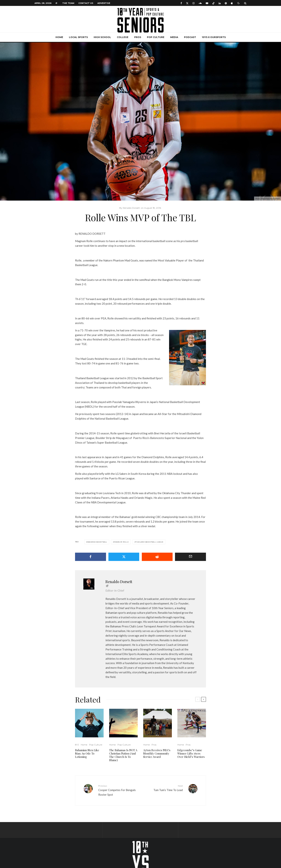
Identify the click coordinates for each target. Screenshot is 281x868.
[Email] (190, 557)
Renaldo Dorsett (119, 582)
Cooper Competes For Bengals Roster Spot (118, 790)
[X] (187, 3)
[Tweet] (124, 557)
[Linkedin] (220, 3)
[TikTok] (213, 3)
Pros (138, 37)
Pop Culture (156, 37)
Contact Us (86, 3)
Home (59, 37)
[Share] (91, 557)
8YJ (77, 745)
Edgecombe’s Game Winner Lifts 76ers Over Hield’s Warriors (191, 753)
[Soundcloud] (200, 3)
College (123, 37)
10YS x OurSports (214, 37)
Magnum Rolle (121, 542)
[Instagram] (194, 3)
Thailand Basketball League (149, 542)
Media (174, 37)
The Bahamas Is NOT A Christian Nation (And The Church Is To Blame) (123, 755)
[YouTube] (207, 3)
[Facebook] (181, 3)
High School (102, 37)
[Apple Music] (232, 3)
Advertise (104, 3)
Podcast (190, 37)
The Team (68, 3)
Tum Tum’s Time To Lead (163, 788)
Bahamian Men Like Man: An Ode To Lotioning (87, 753)
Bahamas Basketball (97, 542)
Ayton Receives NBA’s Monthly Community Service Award (157, 753)
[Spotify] (226, 3)
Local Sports (78, 37)
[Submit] (157, 557)
